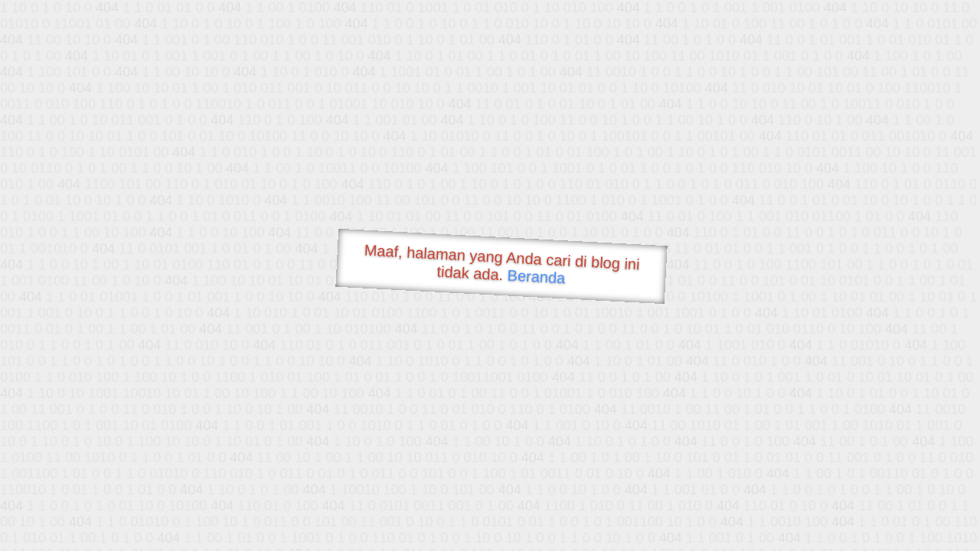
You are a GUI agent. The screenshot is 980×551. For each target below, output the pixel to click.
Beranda (536, 276)
